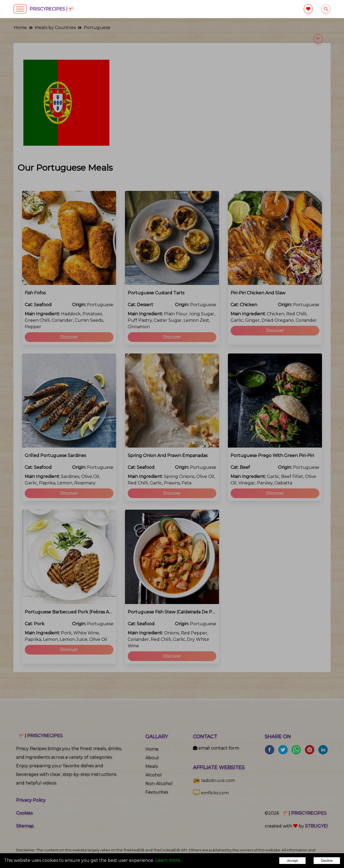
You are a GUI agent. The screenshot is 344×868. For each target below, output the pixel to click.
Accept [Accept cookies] (292, 861)
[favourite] (308, 9)
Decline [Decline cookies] (327, 861)
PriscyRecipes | (51, 9)
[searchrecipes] (326, 9)
